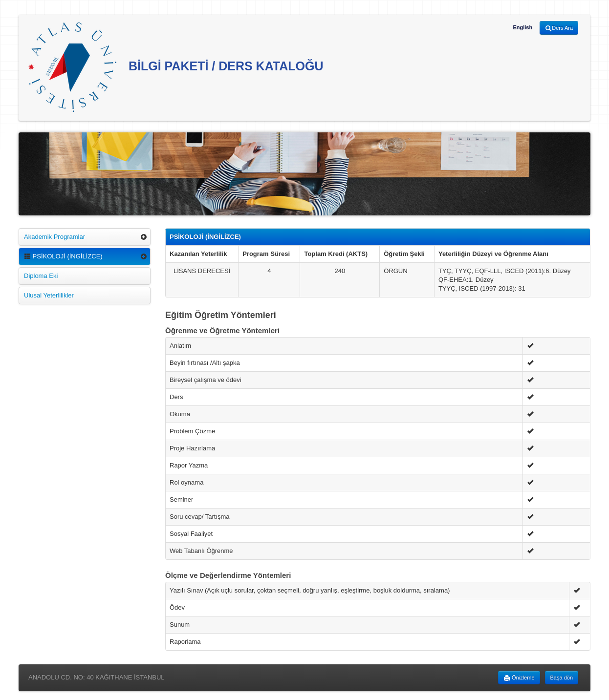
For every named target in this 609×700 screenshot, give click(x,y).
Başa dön (562, 678)
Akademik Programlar (54, 237)
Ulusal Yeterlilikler (49, 295)
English (522, 27)
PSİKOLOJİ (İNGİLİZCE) (63, 256)
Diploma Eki (41, 276)
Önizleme (519, 678)
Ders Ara (559, 28)
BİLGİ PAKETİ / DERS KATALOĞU (176, 67)
